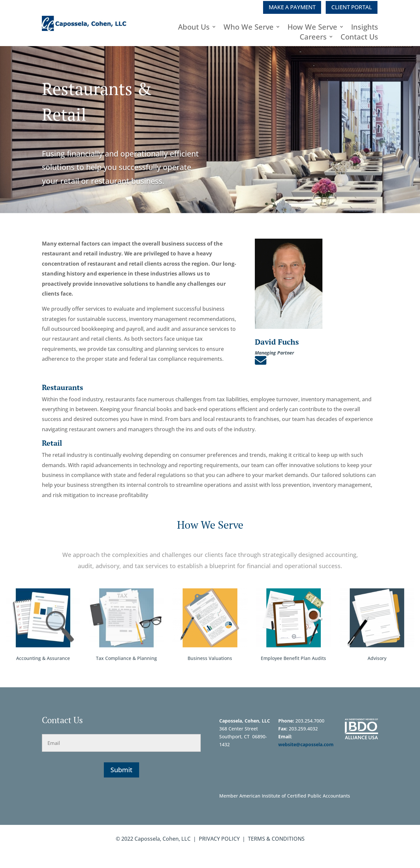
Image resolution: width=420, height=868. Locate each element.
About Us (194, 28)
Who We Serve (249, 28)
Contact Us (359, 38)
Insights (365, 28)
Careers (313, 38)
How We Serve (312, 28)
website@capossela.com (307, 744)
